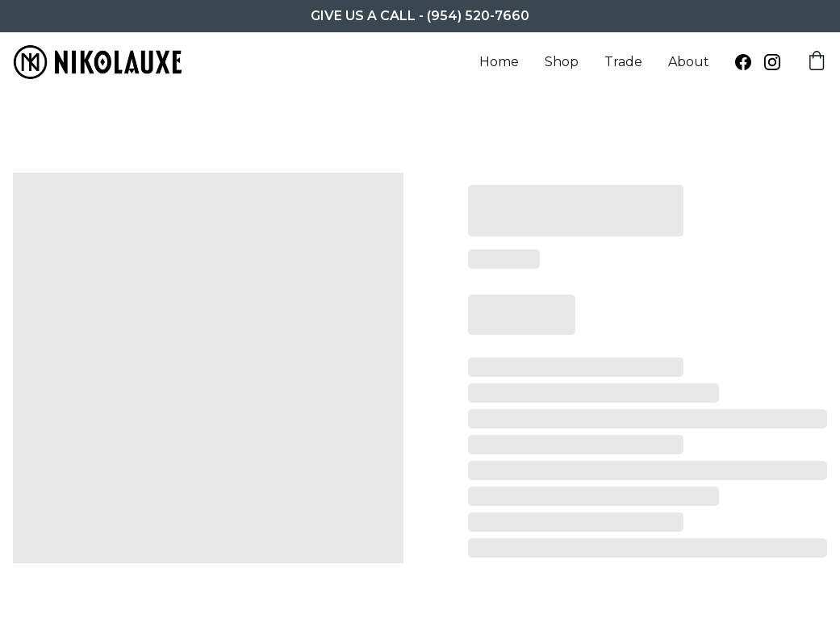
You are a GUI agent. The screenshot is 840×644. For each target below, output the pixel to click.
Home (499, 62)
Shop (562, 62)
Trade (623, 62)
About (689, 62)
